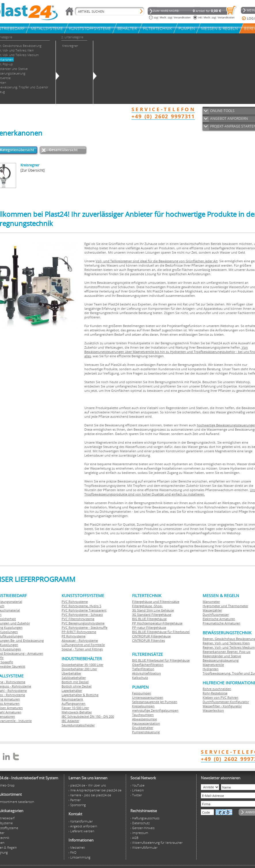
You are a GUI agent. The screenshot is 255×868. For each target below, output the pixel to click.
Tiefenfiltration (143, 669)
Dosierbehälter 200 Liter (79, 669)
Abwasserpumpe (144, 719)
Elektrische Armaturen (219, 619)
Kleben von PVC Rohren (220, 697)
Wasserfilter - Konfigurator (222, 706)
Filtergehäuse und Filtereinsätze (156, 602)
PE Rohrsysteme (74, 636)
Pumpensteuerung (146, 732)
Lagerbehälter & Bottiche (80, 695)
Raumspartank (72, 699)
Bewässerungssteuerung (221, 660)
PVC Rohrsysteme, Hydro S (81, 606)
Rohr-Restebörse (215, 693)
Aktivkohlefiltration (146, 673)
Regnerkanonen (214, 652)
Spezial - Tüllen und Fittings (82, 649)
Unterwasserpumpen (148, 697)
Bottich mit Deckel (75, 682)
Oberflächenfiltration (148, 665)
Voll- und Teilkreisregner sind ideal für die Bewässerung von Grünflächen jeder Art (157, 261)
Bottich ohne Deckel (77, 686)
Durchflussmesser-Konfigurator (226, 702)
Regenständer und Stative (222, 656)
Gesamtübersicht (63, 150)
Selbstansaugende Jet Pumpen (155, 702)
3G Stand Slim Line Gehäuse (153, 610)
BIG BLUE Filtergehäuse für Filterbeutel (161, 632)
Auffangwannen (74, 703)
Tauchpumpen (143, 715)
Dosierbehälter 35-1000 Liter (82, 665)
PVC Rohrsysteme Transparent (84, 610)
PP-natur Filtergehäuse (149, 627)
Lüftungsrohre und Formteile (83, 645)
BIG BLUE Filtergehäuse (149, 619)
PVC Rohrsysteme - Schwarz (82, 615)
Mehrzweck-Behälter (77, 712)
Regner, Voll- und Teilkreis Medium (229, 647)
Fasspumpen (142, 693)
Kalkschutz (140, 678)
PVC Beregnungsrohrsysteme (83, 623)
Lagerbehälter (72, 691)
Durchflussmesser (216, 615)
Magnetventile (213, 665)
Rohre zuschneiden (217, 689)
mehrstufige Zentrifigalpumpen (155, 710)
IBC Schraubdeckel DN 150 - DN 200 (88, 716)
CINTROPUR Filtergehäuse (151, 636)
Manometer (211, 602)
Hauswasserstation (146, 723)
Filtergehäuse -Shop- (148, 606)
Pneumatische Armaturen (221, 623)
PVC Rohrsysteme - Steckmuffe (84, 627)
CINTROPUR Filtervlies (149, 640)
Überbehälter (71, 673)
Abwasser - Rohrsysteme (80, 640)
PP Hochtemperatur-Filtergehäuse (157, 623)
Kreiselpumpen (143, 706)
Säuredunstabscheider (78, 725)
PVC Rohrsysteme (75, 602)
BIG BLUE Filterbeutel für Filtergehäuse (161, 660)
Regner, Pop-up (238, 652)
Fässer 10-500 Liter (75, 708)
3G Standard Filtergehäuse (152, 615)
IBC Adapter (70, 721)
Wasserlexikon (213, 710)
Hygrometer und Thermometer (225, 606)
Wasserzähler (212, 610)
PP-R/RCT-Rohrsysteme (79, 632)
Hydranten (211, 669)
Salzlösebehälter (74, 678)
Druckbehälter (143, 728)
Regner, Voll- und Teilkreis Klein (226, 643)
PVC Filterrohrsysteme (78, 619)
